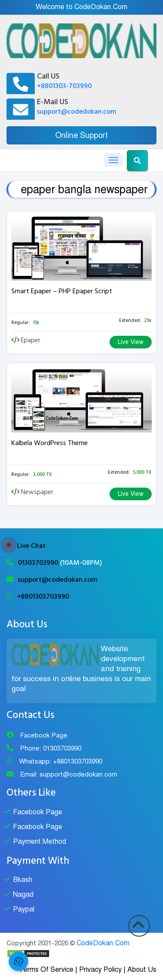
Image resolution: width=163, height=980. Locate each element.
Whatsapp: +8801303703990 (61, 761)
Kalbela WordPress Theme (50, 443)
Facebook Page (44, 735)
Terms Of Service (46, 970)
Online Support (81, 135)
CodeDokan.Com (103, 943)
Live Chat (31, 546)
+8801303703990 (43, 597)
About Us (142, 970)
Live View (131, 342)
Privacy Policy (100, 970)
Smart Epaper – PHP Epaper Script (62, 291)
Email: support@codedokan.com (69, 774)
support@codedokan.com (77, 111)
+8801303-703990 (64, 86)
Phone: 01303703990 (51, 748)
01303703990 (39, 563)
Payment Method (40, 842)
